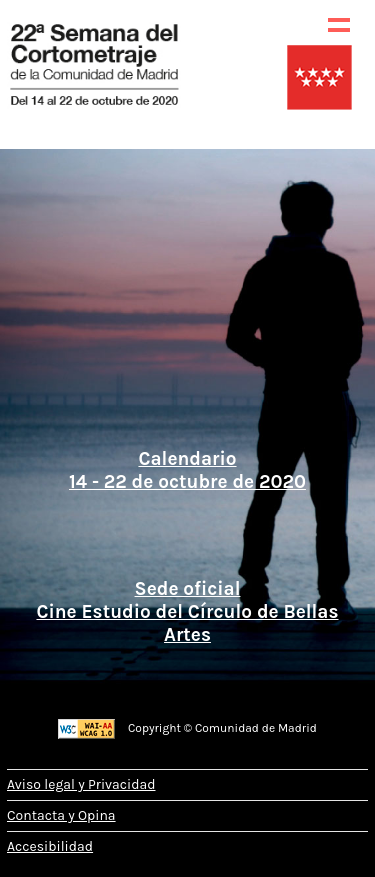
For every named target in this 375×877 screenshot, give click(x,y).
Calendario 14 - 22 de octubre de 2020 (187, 470)
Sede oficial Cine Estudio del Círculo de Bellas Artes (187, 608)
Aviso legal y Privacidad (81, 784)
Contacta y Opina (61, 815)
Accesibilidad (50, 846)
